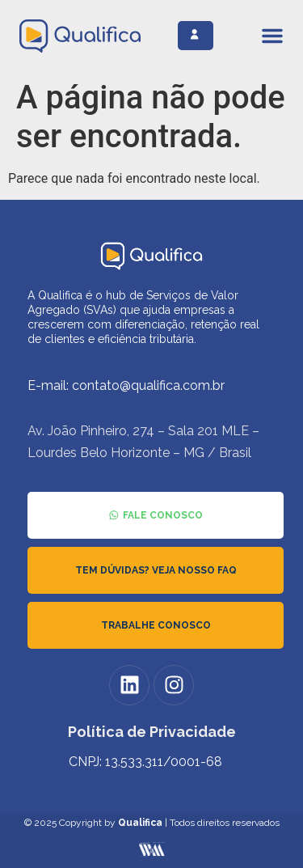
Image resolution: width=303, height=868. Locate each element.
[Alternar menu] (272, 36)
